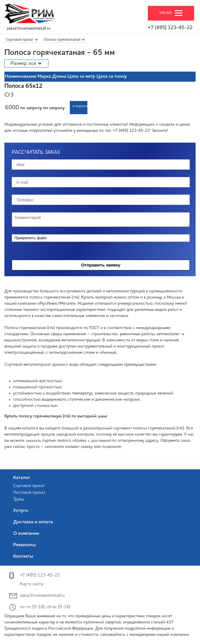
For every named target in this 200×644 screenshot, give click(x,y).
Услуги (21, 511)
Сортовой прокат (29, 486)
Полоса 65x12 (23, 86)
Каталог (22, 478)
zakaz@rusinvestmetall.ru (29, 28)
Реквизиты (24, 545)
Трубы (19, 499)
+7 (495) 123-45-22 (170, 28)
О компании (26, 534)
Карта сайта (32, 584)
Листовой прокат (29, 493)
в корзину (80, 106)
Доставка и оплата (33, 522)
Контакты (23, 557)
